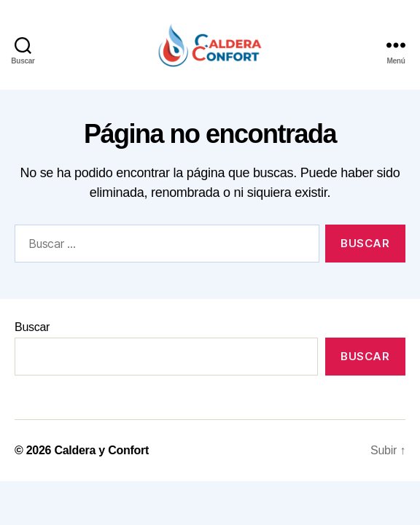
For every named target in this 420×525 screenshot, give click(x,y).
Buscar (32, 327)
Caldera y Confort (101, 450)
